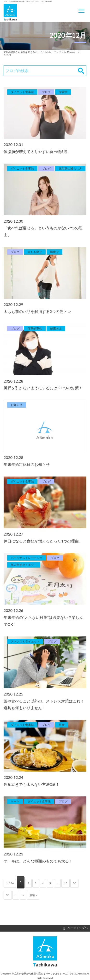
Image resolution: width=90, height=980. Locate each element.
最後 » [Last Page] (33, 895)
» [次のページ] (23, 895)
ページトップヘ (75, 928)
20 (74, 883)
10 (66, 883)
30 (8, 895)
